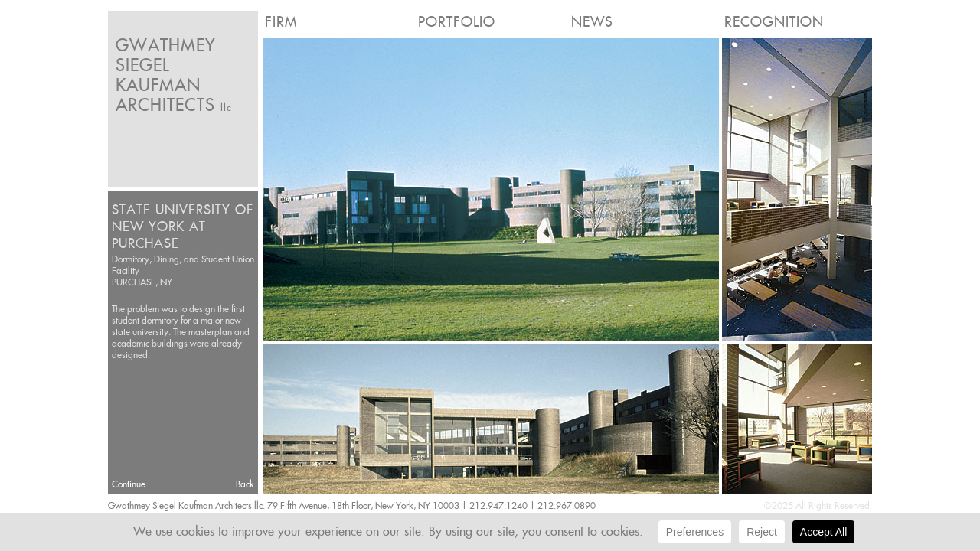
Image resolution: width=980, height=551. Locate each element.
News (592, 22)
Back (245, 484)
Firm (281, 22)
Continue (129, 484)
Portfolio (457, 22)
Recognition (774, 22)
